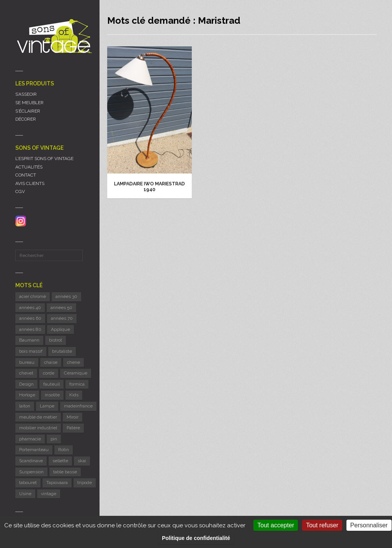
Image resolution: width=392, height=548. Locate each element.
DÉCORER (26, 119)
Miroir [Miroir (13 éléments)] (73, 417)
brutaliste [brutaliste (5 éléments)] (62, 351)
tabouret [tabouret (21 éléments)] (28, 483)
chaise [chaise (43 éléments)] (51, 362)
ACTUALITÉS (29, 167)
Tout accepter (276, 525)
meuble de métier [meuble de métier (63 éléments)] (38, 417)
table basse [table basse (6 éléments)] (65, 472)
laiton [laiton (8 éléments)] (25, 406)
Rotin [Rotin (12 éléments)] (64, 450)
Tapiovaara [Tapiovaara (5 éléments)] (57, 483)
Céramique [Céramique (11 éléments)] (76, 373)
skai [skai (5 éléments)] (82, 461)
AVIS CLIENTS (30, 183)
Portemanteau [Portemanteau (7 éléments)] (34, 450)
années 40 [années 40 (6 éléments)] (30, 308)
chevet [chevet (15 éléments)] (26, 373)
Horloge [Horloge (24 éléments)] (27, 395)
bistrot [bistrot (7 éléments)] (56, 340)
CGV (20, 191)
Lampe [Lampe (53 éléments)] (47, 406)
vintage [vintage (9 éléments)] (49, 494)
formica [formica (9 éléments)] (77, 384)
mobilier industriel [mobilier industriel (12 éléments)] (38, 428)
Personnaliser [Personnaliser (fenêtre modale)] (369, 525)
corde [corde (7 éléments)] (49, 373)
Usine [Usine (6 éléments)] (25, 494)
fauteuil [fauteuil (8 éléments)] (51, 384)
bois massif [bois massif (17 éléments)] (31, 351)
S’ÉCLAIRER (28, 111)
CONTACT (26, 175)
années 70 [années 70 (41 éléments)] (62, 318)
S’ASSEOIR (26, 94)
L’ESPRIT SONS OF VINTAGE (44, 159)
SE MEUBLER (29, 103)
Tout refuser (322, 525)
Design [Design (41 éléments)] (26, 384)
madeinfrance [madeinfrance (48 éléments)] (78, 406)
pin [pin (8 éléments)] (54, 439)
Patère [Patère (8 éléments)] (73, 428)
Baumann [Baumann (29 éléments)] (29, 340)
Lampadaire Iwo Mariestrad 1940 (149, 187)
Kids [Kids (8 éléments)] (74, 395)
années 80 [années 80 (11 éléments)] (30, 329)
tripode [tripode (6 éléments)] (85, 483)
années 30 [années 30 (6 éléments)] (66, 296)
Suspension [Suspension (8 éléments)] (31, 472)
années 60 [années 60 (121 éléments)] (30, 318)
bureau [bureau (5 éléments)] (27, 362)
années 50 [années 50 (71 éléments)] (61, 308)
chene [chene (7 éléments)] (73, 362)
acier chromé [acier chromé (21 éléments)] (33, 296)
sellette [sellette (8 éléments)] (60, 461)
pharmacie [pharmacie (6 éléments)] (30, 439)
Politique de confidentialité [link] (196, 538)
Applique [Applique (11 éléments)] (60, 329)
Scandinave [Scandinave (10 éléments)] (31, 461)
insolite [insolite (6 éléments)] (52, 395)
